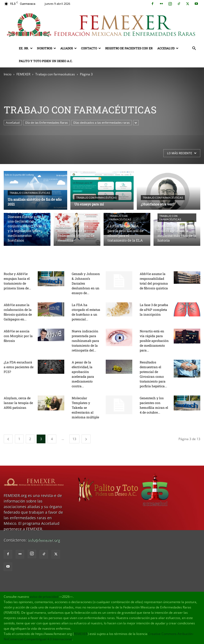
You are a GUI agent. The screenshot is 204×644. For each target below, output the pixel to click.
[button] (194, 48)
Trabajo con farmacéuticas (55, 74)
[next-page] (86, 439)
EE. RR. (26, 48)
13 (74, 439)
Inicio (8, 74)
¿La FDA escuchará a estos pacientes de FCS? (19, 367)
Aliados (69, 48)
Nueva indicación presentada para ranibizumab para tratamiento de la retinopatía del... (85, 341)
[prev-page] (8, 439)
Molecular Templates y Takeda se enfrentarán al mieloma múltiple (85, 407)
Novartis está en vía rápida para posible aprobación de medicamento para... (154, 341)
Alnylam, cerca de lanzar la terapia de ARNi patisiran (18, 403)
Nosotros (46, 48)
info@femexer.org (44, 540)
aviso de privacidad (44, 597)
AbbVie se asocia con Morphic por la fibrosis (18, 336)
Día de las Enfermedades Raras (46, 123)
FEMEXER (23, 74)
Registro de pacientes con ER (129, 48)
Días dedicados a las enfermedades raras (101, 123)
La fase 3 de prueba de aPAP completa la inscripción (154, 310)
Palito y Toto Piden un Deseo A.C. (46, 61)
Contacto (91, 48)
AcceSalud (168, 48)
